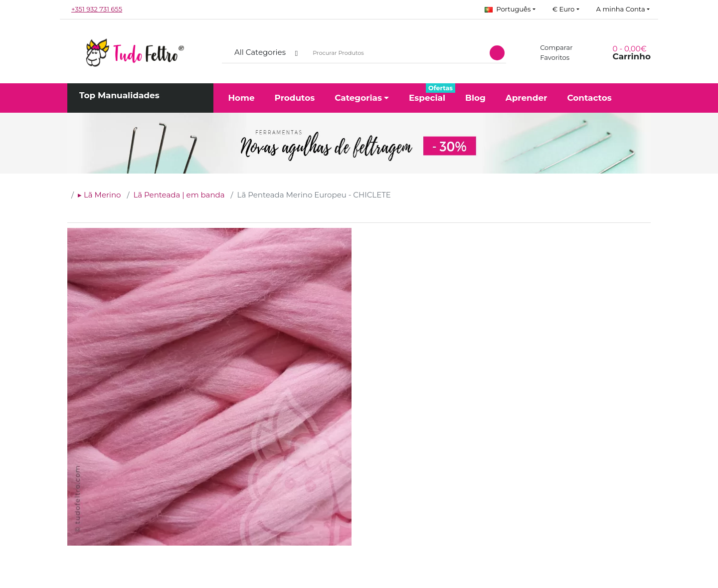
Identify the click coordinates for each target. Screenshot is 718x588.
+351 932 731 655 (97, 9)
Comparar (551, 47)
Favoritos (549, 57)
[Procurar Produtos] (396, 53)
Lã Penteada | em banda (179, 195)
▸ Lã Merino (99, 195)
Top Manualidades (119, 95)
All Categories (260, 52)
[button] (510, 9)
